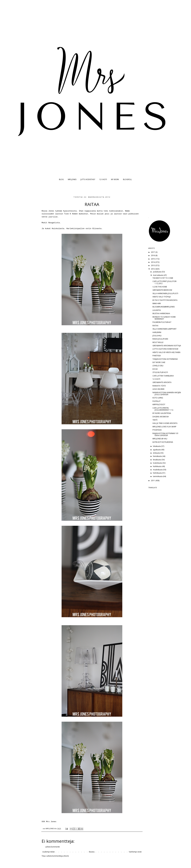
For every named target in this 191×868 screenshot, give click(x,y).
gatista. (56, 223)
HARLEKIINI (157, 332)
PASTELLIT (157, 401)
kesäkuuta (157, 460)
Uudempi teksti (48, 852)
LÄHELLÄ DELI (158, 366)
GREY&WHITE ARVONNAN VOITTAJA (167, 346)
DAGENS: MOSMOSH (161, 417)
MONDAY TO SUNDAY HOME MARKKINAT (164, 318)
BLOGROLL (127, 179)
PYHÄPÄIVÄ (157, 430)
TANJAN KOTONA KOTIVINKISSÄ (165, 359)
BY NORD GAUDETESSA (162, 413)
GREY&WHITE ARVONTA (162, 382)
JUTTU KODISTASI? (88, 179)
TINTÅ (155, 420)
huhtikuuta (157, 466)
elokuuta (157, 453)
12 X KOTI (103, 179)
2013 (153, 265)
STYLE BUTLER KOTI (160, 372)
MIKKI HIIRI (157, 303)
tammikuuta (158, 476)
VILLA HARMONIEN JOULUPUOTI (165, 293)
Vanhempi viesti (135, 852)
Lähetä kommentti (52, 847)
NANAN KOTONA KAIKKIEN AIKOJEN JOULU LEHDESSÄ (167, 393)
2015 (153, 259)
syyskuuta (157, 450)
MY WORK (115, 179)
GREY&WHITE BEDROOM (162, 290)
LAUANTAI (157, 310)
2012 (153, 269)
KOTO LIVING (158, 398)
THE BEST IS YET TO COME (163, 278)
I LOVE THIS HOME (160, 287)
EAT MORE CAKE (159, 362)
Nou (50, 223)
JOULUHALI (157, 336)
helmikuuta (158, 473)
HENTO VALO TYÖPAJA (162, 297)
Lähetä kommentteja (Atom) (58, 856)
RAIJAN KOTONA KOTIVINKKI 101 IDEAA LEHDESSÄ (165, 434)
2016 (153, 255)
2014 (153, 262)
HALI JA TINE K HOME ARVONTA (165, 423)
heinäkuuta (158, 456)
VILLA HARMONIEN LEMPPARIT (164, 329)
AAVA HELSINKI (158, 389)
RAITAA (155, 326)
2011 (153, 481)
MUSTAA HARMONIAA (161, 313)
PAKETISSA (157, 356)
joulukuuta (157, 272)
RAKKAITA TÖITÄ (159, 386)
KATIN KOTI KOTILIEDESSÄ (163, 442)
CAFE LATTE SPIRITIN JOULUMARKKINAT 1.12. (163, 409)
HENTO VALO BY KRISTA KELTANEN (166, 352)
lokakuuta (157, 446)
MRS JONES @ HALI (160, 439)
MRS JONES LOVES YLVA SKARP (164, 427)
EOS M (155, 369)
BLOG (61, 179)
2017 (153, 252)
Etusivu (92, 852)
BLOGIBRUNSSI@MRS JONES (164, 307)
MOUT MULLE (158, 342)
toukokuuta (158, 463)
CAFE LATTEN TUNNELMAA (163, 376)
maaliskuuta (158, 470)
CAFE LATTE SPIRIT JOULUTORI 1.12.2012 (164, 282)
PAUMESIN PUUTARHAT (162, 322)
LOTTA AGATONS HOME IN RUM (165, 349)
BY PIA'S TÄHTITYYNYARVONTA (165, 300)
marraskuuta (158, 275)
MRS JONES (72, 179)
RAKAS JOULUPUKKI (160, 339)
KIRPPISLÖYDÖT (159, 404)
